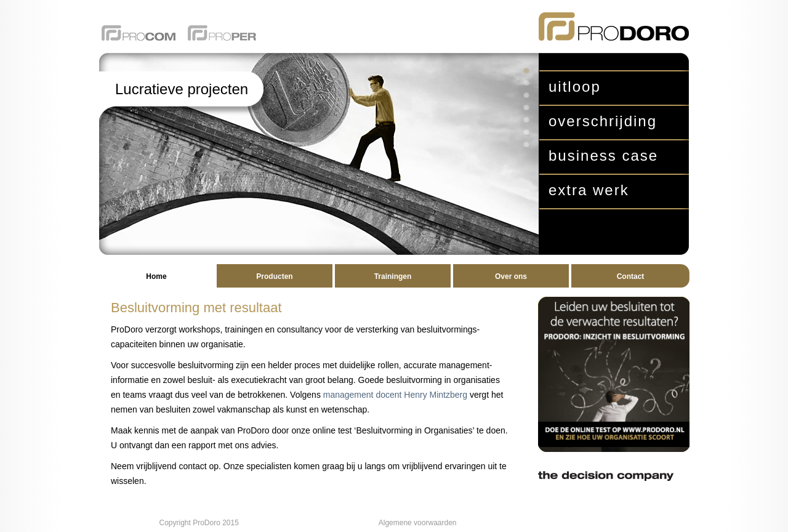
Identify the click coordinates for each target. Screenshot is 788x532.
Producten (274, 276)
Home (156, 276)
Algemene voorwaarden (418, 523)
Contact (631, 276)
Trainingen (393, 276)
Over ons (511, 276)
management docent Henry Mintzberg (395, 395)
